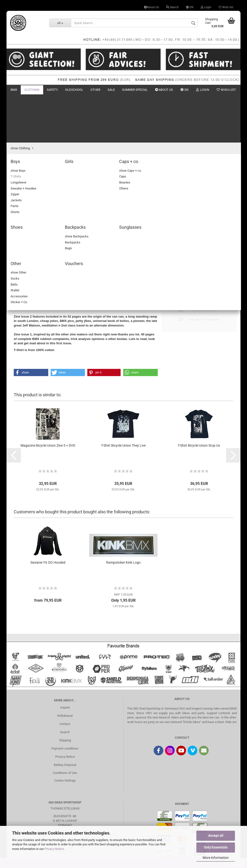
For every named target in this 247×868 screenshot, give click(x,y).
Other (95, 90)
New (215, 90)
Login (206, 7)
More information (216, 858)
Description (28, 244)
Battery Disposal (65, 717)
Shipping (65, 692)
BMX (14, 90)
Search (172, 7)
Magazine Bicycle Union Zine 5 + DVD (48, 397)
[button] (31, 324)
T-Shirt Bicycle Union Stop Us (199, 397)
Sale (111, 90)
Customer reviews (64, 244)
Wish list (226, 7)
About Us (151, 7)
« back (33, 111)
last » (58, 111)
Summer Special (135, 90)
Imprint (65, 659)
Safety (52, 90)
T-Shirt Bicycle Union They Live (123, 397)
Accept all (216, 835)
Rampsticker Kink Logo (123, 514)
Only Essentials (216, 847)
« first (20, 111)
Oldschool (74, 90)
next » (46, 111)
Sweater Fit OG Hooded (48, 514)
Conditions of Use (65, 725)
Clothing (32, 90)
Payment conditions (65, 700)
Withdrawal (65, 668)
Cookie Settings (65, 732)
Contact (65, 676)
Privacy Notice (54, 849)
